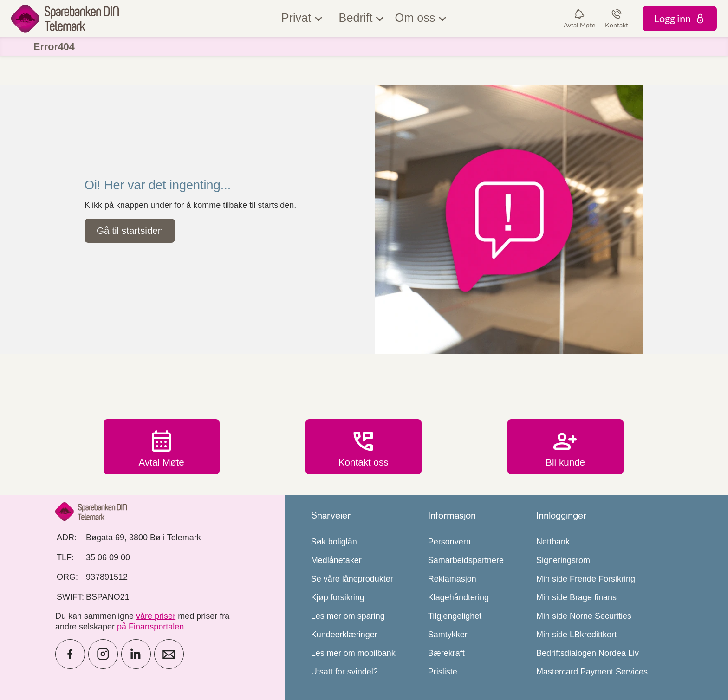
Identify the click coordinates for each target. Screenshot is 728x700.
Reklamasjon (452, 579)
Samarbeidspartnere (466, 560)
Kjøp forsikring (338, 597)
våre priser (156, 616)
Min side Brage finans (576, 597)
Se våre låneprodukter (352, 579)
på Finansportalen (150, 627)
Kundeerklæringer (344, 635)
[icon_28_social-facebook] (70, 654)
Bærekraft (446, 653)
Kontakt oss (364, 447)
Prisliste (443, 672)
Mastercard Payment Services (592, 672)
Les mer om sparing (348, 616)
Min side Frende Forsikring (586, 579)
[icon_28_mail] (169, 654)
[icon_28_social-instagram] (103, 654)
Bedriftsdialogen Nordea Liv (588, 653)
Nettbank (553, 542)
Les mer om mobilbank (353, 653)
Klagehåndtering (458, 597)
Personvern (449, 542)
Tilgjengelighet (455, 616)
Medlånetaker (336, 560)
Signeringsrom (563, 560)
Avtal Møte (162, 447)
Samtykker (448, 635)
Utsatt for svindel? (344, 672)
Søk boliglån (334, 542)
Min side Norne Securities (584, 616)
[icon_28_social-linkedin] (136, 654)
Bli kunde (565, 447)
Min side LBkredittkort (576, 635)
